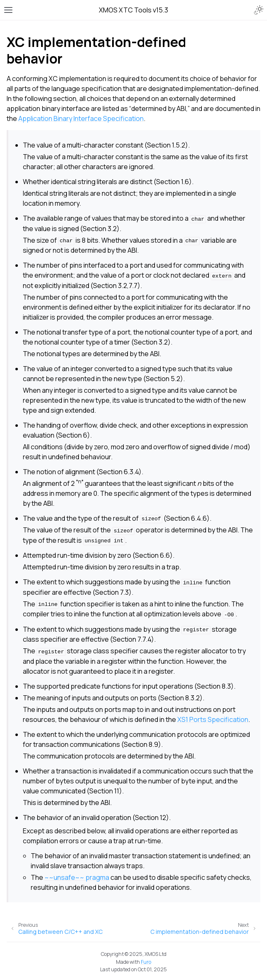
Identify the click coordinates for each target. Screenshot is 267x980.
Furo (146, 962)
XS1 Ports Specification (213, 719)
